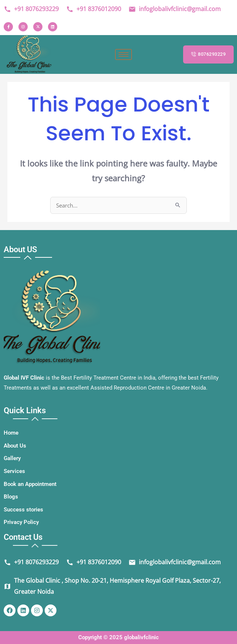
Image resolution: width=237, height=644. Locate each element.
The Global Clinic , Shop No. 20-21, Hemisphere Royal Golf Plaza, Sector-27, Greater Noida (112, 586)
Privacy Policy (21, 522)
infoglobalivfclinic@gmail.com (175, 9)
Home (11, 433)
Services (14, 471)
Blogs (11, 497)
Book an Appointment (30, 484)
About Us (15, 446)
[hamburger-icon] (123, 54)
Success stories (23, 510)
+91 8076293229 (31, 9)
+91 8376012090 (94, 9)
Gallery (12, 458)
